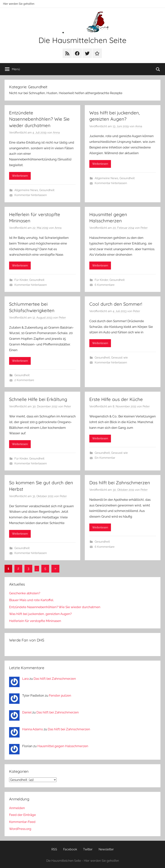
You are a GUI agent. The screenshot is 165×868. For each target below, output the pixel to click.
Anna (56, 133)
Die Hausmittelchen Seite (82, 40)
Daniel (27, 712)
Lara (25, 679)
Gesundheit (47, 190)
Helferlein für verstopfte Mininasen (35, 621)
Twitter (88, 849)
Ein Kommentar (105, 458)
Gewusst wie (119, 358)
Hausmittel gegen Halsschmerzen (63, 746)
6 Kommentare (105, 285)
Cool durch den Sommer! (116, 304)
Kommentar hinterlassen (31, 195)
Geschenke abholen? (25, 593)
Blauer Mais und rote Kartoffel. (31, 600)
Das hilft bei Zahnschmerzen (120, 483)
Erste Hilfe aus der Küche (116, 399)
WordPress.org (20, 829)
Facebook (70, 849)
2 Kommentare (24, 380)
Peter (144, 228)
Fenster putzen (60, 695)
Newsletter (106, 849)
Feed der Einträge (22, 815)
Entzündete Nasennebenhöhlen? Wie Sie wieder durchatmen (39, 119)
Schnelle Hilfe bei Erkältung (38, 399)
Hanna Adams (33, 729)
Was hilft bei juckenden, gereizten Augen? (40, 614)
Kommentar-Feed (22, 822)
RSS (54, 849)
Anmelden (17, 808)
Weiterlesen (20, 176)
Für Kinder (21, 280)
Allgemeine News (26, 190)
